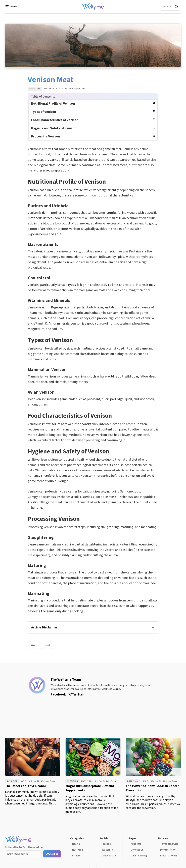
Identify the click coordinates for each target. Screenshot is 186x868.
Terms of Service (169, 844)
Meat (34, 645)
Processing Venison (45, 136)
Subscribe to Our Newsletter (24, 847)
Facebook (107, 844)
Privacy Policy (168, 850)
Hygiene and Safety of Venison (54, 128)
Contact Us (137, 850)
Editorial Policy (169, 856)
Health (76, 844)
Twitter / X (107, 850)
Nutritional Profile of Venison (53, 104)
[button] (12, 7)
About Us (136, 844)
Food (47, 645)
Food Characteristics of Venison (55, 120)
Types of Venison (43, 112)
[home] (93, 7)
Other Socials (109, 856)
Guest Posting (139, 856)
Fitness (76, 856)
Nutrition (35, 89)
